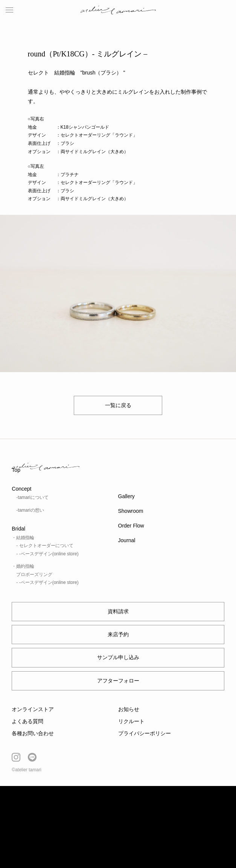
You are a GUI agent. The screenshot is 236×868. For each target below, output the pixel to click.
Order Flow (131, 526)
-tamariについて (32, 497)
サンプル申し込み (118, 657)
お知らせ (129, 709)
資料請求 (118, 611)
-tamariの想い (30, 510)
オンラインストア (33, 709)
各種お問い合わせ (33, 733)
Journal (127, 540)
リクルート (131, 721)
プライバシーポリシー (145, 733)
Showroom (131, 511)
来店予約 (118, 634)
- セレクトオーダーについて (45, 546)
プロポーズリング (34, 575)
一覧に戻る (118, 405)
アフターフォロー (118, 681)
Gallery (126, 496)
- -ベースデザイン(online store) (47, 554)
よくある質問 (27, 721)
